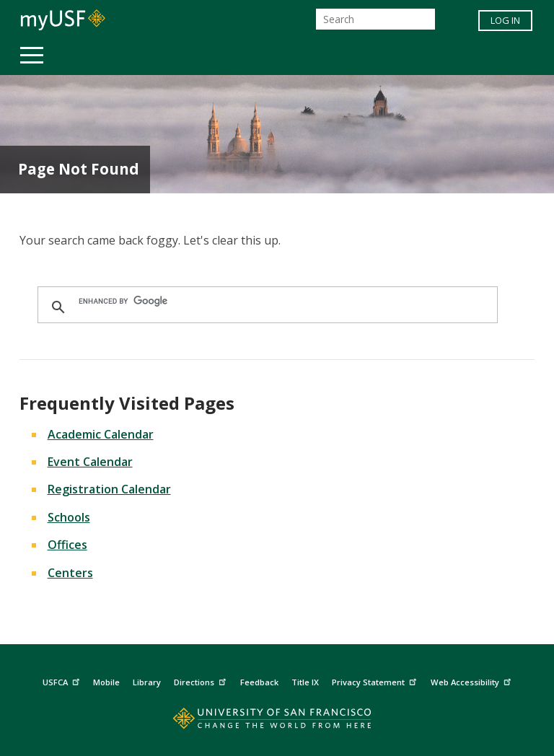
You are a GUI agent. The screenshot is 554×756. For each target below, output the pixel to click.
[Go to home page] (277, 722)
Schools (69, 517)
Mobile (106, 682)
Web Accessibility (472, 680)
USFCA (63, 680)
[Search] (375, 19)
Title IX (305, 682)
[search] (265, 301)
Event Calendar (90, 462)
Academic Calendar (101, 434)
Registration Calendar (109, 489)
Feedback (259, 682)
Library (147, 682)
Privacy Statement (376, 680)
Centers (70, 573)
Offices (67, 545)
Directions (202, 680)
